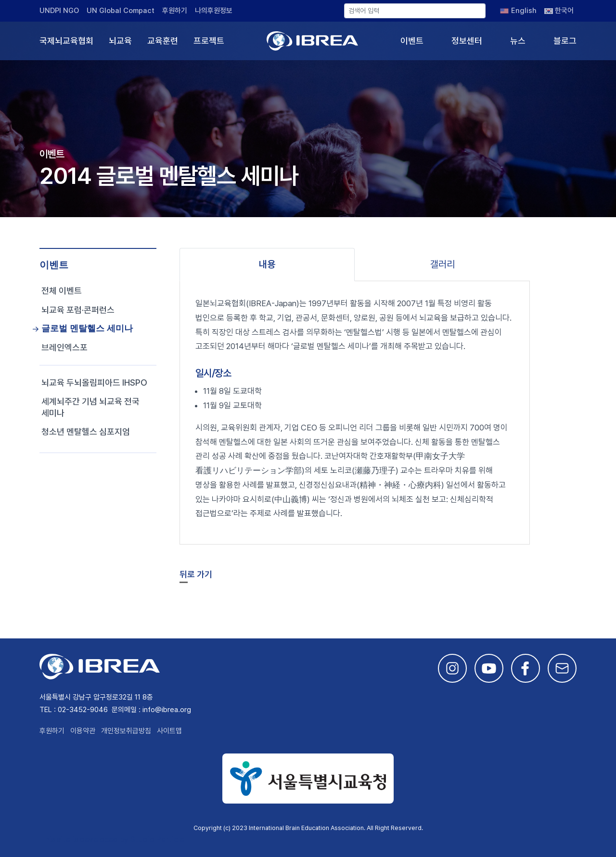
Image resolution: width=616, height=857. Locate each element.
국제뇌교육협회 (66, 41)
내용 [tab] (267, 264)
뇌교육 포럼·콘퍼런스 (78, 310)
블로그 (565, 41)
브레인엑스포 (64, 347)
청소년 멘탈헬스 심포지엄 (86, 432)
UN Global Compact (121, 11)
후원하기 (175, 11)
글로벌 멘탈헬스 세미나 (87, 328)
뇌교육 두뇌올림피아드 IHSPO (94, 383)
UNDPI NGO (59, 11)
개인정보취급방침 (126, 731)
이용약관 (83, 731)
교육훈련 (163, 41)
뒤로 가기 (196, 574)
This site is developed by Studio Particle (112, 839)
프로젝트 (209, 41)
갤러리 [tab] (443, 264)
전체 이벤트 (62, 291)
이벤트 (412, 41)
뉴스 (518, 41)
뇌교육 (120, 41)
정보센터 (467, 41)
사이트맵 (169, 731)
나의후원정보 (214, 11)
